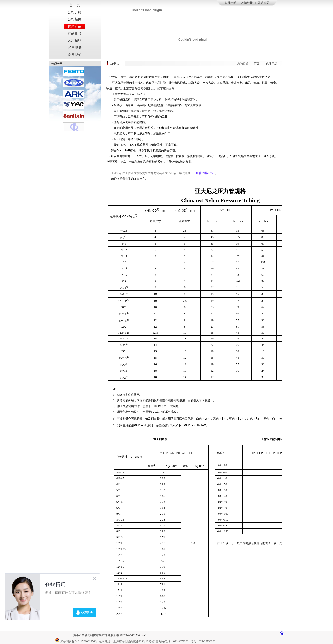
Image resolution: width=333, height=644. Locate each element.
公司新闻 (75, 19)
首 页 (75, 5)
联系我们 (75, 55)
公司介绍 (75, 12)
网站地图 (264, 3)
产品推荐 (75, 33)
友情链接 (247, 3)
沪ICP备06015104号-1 (133, 635)
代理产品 (75, 26)
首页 (256, 64)
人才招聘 (75, 41)
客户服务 (75, 48)
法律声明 (231, 3)
